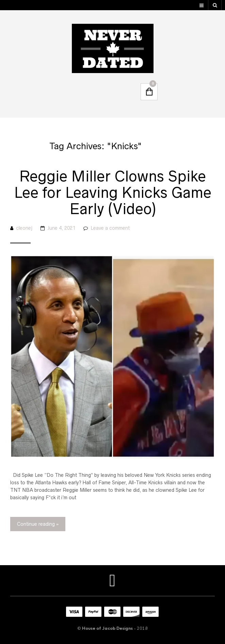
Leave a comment (110, 228)
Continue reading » (38, 524)
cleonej (24, 228)
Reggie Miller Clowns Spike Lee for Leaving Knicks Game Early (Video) (113, 193)
